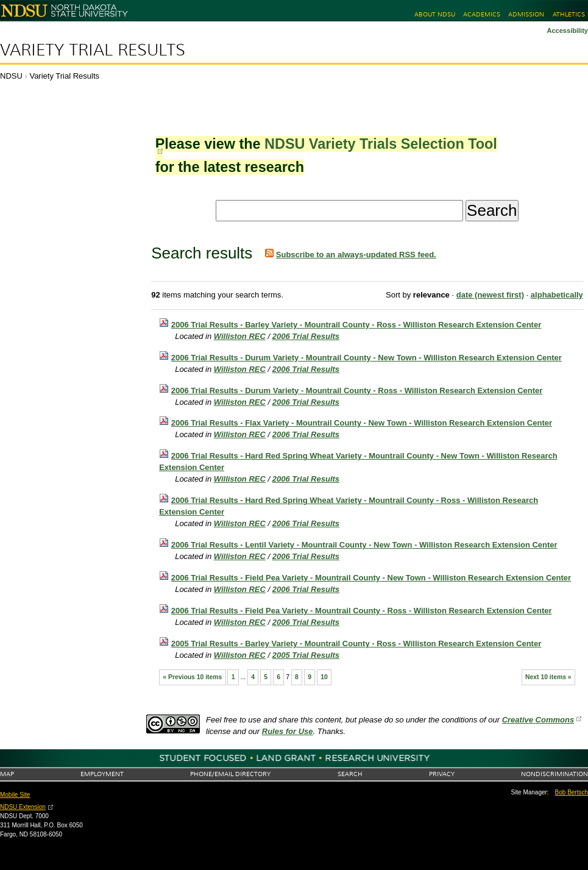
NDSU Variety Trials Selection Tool (381, 144)
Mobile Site (15, 795)
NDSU (11, 76)
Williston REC (240, 336)
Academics (482, 14)
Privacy (442, 774)
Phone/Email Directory (230, 774)
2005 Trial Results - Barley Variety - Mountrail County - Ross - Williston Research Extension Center (356, 644)
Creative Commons (538, 720)
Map (7, 774)
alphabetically (557, 295)
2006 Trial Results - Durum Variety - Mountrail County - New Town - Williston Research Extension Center (367, 358)
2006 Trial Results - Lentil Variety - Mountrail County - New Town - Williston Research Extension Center (364, 545)
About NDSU (435, 14)
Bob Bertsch (572, 792)
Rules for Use (288, 731)
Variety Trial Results (93, 50)
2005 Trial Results (306, 655)
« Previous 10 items (192, 677)
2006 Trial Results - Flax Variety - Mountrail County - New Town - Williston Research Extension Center (362, 423)
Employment (102, 774)
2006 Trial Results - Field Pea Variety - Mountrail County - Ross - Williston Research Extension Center (362, 611)
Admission (526, 14)
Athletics (569, 14)
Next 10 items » (548, 677)
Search (350, 774)
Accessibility (567, 30)
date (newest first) (490, 295)
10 (324, 677)
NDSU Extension (23, 807)
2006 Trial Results (306, 336)
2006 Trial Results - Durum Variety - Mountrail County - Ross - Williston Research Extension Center (357, 390)
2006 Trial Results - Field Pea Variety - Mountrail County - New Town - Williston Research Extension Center (371, 578)
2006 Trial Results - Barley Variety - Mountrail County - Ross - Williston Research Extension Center (356, 325)
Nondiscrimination (554, 774)
